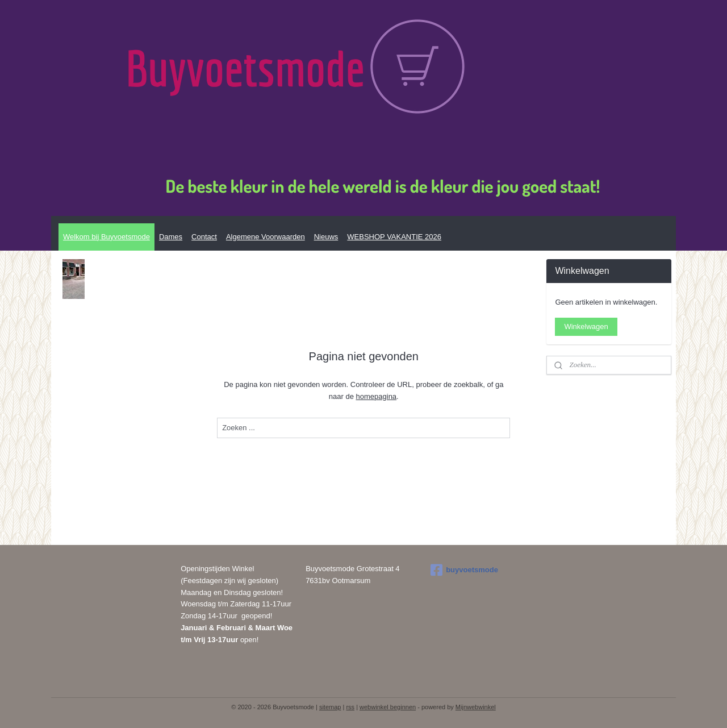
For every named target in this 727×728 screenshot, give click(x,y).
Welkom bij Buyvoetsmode (106, 237)
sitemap (330, 707)
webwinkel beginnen (388, 707)
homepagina (376, 396)
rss (350, 707)
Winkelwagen (586, 326)
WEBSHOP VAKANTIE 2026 (394, 237)
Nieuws (326, 237)
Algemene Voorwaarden (266, 237)
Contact (204, 237)
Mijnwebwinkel (476, 707)
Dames (171, 237)
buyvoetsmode (464, 570)
